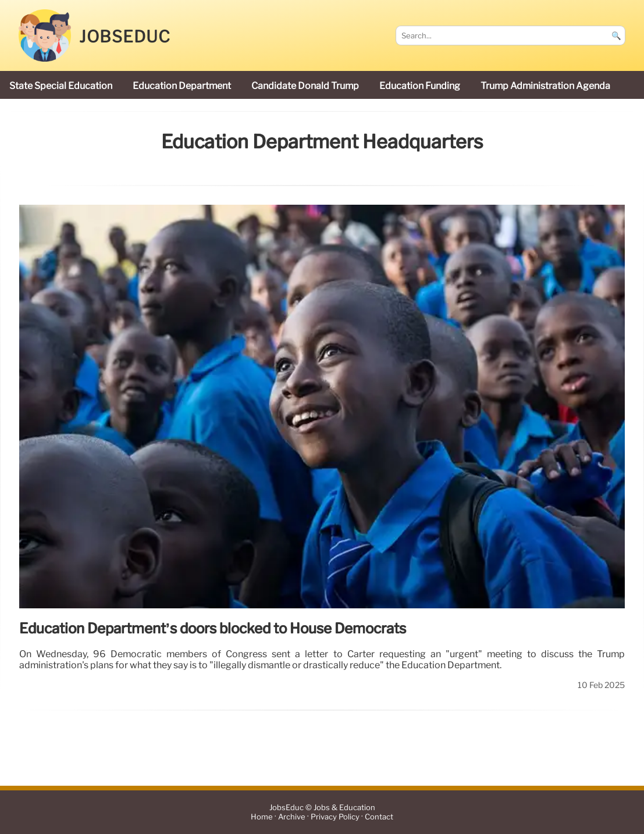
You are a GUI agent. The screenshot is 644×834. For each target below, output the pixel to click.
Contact (379, 817)
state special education (61, 86)
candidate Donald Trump (305, 86)
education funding (420, 86)
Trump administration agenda (545, 86)
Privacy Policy (335, 817)
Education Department (182, 86)
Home (262, 817)
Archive (292, 817)
